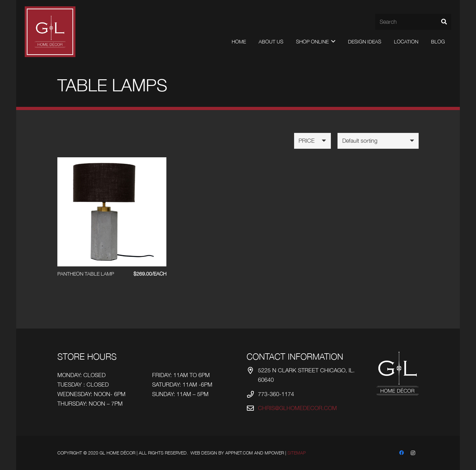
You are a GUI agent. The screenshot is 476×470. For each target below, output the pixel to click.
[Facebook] (402, 453)
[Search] (413, 22)
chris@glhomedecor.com (297, 408)
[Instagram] (413, 453)
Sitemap (297, 453)
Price (307, 141)
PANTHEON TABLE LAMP (86, 274)
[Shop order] (378, 141)
